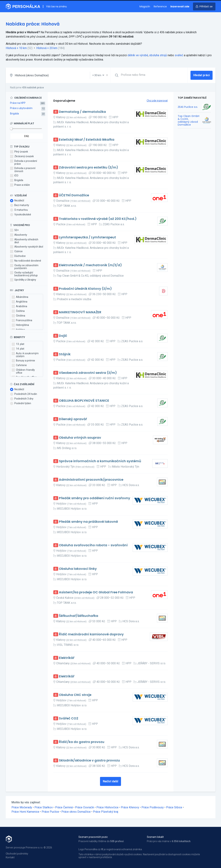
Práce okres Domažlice (76, 812)
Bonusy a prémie (23, 361)
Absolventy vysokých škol (27, 247)
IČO (14, 176)
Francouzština (22, 320)
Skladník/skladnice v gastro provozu (89, 760)
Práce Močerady (22, 807)
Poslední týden (21, 403)
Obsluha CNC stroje (75, 695)
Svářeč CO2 (69, 718)
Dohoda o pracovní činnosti (23, 170)
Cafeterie (19, 365)
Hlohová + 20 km (47, 48)
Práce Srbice (174, 807)
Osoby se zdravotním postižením (24, 267)
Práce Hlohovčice (107, 807)
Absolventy (19, 235)
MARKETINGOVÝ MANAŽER (80, 312)
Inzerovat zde (180, 6)
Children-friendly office (23, 371)
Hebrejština (20, 325)
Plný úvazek (19, 152)
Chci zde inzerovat (157, 101)
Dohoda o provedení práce (24, 162)
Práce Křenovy (130, 807)
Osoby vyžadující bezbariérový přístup (24, 274)
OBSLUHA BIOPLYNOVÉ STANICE (84, 401)
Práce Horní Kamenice (25, 812)
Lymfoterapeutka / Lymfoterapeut (87, 237)
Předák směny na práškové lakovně (88, 522)
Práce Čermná (64, 807)
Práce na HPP (18, 103)
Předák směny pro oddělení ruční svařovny (95, 498)
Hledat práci (202, 75)
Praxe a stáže (20, 185)
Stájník (65, 354)
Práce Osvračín (85, 807)
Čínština (18, 316)
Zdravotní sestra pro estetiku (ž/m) (89, 168)
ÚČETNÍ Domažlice (74, 195)
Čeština (18, 311)
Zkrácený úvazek (22, 156)
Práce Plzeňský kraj (106, 812)
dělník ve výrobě (138, 55)
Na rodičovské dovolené (26, 261)
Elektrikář (67, 658)
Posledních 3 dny (22, 399)
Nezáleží (17, 201)
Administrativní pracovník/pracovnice (91, 480)
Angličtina (19, 302)
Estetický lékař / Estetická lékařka (87, 140)
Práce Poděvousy (153, 807)
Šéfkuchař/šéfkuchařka (79, 616)
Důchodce (18, 256)
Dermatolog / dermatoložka (82, 112)
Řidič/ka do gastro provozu (82, 742)
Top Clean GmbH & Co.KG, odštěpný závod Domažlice (189, 120)
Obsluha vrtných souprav (80, 438)
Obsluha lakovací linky (78, 569)
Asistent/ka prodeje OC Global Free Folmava (96, 592)
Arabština (19, 306)
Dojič (63, 336)
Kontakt (10, 857)
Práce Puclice (50, 812)
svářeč (179, 55)
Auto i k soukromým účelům (25, 355)
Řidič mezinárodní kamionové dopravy (91, 634)
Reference (160, 6)
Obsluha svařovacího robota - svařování (93, 545)
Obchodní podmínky (17, 854)
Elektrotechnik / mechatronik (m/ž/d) (90, 265)
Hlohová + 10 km (16, 48)
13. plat (18, 344)
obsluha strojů (158, 55)
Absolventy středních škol (24, 241)
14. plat (18, 349)
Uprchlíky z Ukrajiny (23, 280)
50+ (14, 230)
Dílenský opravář (73, 419)
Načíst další (110, 781)
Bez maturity (20, 205)
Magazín (145, 6)
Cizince (16, 251)
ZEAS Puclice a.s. (188, 107)
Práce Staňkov (44, 807)
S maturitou (19, 210)
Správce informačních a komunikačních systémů (100, 461)
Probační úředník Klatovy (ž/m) (85, 289)
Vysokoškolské (21, 215)
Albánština (20, 297)
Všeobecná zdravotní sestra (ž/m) (88, 373)
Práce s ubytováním (21, 108)
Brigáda (14, 114)
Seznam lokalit (155, 837)
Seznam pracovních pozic (93, 837)
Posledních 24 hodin (24, 394)
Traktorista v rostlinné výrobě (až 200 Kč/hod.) (98, 219)
